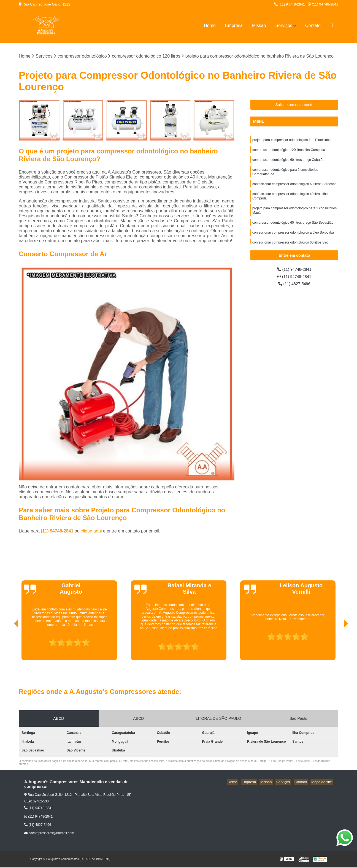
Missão (259, 25)
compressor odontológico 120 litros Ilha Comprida (289, 151)
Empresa (234, 25)
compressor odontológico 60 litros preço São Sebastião (293, 229)
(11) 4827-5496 (294, 286)
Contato (313, 25)
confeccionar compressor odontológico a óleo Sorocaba (293, 239)
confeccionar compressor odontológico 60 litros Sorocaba (294, 188)
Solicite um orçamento (294, 105)
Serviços (284, 25)
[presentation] (9, 645)
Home (210, 25)
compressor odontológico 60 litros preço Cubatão (288, 162)
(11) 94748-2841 (290, 4)
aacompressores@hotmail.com (49, 834)
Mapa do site (322, 782)
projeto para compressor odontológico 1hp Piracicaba (291, 141)
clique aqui (91, 532)
